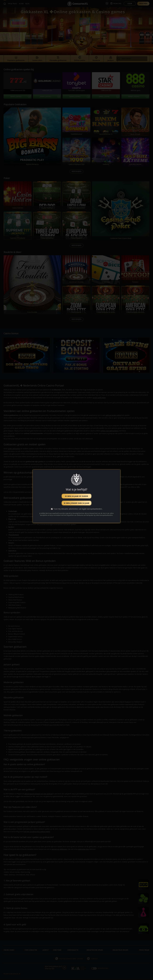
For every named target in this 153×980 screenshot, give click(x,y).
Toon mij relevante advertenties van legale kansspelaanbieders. (78, 509)
